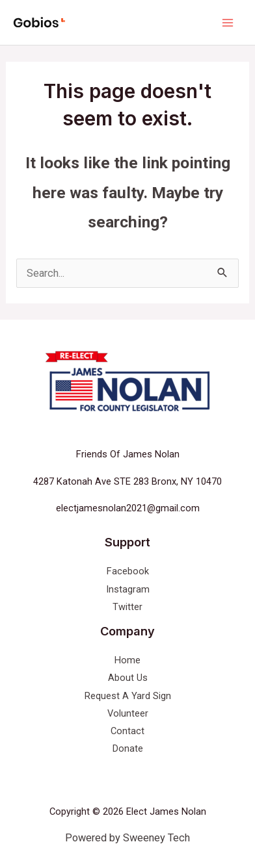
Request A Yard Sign (128, 696)
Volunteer (128, 713)
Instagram (128, 589)
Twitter (127, 607)
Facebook (128, 571)
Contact (127, 731)
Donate (128, 748)
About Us (128, 678)
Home (127, 660)
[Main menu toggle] (227, 22)
